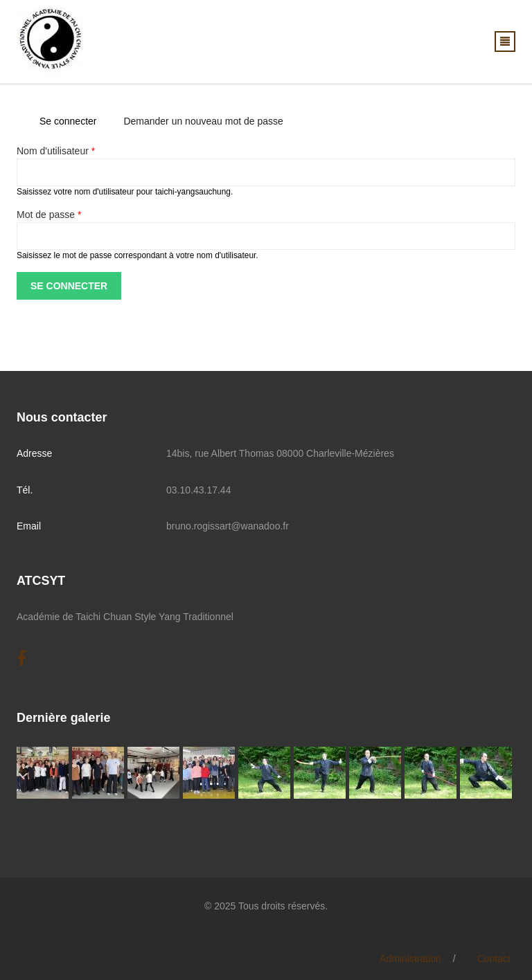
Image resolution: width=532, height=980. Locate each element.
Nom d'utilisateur (56, 151)
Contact (494, 959)
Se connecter (73, 121)
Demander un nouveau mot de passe (203, 121)
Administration (410, 959)
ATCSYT (41, 581)
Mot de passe (49, 215)
